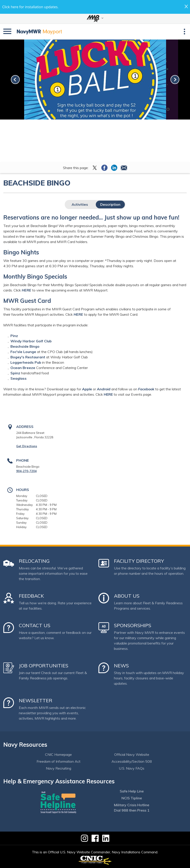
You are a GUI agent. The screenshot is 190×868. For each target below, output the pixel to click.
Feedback (31, 596)
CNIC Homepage (58, 754)
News (121, 666)
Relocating (34, 561)
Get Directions (27, 446)
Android (104, 389)
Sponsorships (133, 625)
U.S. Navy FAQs (132, 768)
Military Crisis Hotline (132, 805)
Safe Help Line (132, 791)
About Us (127, 596)
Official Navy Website (132, 754)
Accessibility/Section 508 (132, 761)
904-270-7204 (26, 471)
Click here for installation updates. (30, 7)
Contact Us (35, 625)
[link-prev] (15, 80)
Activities (80, 204)
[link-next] (175, 80)
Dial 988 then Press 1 (132, 810)
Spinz (15, 373)
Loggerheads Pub (26, 362)
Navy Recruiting (59, 768)
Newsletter (36, 700)
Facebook (146, 389)
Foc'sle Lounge (23, 352)
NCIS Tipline (132, 798)
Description (110, 204)
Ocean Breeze (23, 368)
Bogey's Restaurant (28, 357)
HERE (78, 314)
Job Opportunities (44, 666)
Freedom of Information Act (59, 761)
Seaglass (19, 378)
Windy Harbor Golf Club (31, 341)
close (186, 6)
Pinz (14, 336)
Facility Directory (139, 561)
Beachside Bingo (25, 346)
